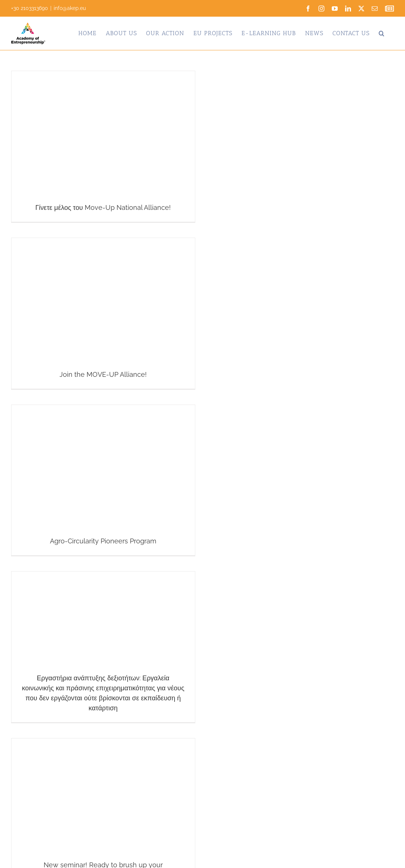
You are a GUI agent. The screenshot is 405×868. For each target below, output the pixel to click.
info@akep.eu (70, 8)
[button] (382, 33)
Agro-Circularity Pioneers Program (103, 541)
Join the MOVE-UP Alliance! (103, 374)
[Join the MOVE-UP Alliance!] (103, 313)
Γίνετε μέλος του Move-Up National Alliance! (103, 207)
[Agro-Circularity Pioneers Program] (103, 480)
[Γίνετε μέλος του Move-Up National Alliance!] (103, 146)
